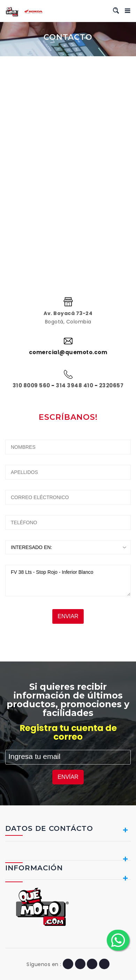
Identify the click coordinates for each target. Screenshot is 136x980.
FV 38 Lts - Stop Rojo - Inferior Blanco (68, 580)
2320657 (111, 385)
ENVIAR (68, 616)
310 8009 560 (31, 385)
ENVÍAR (68, 777)
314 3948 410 (74, 385)
